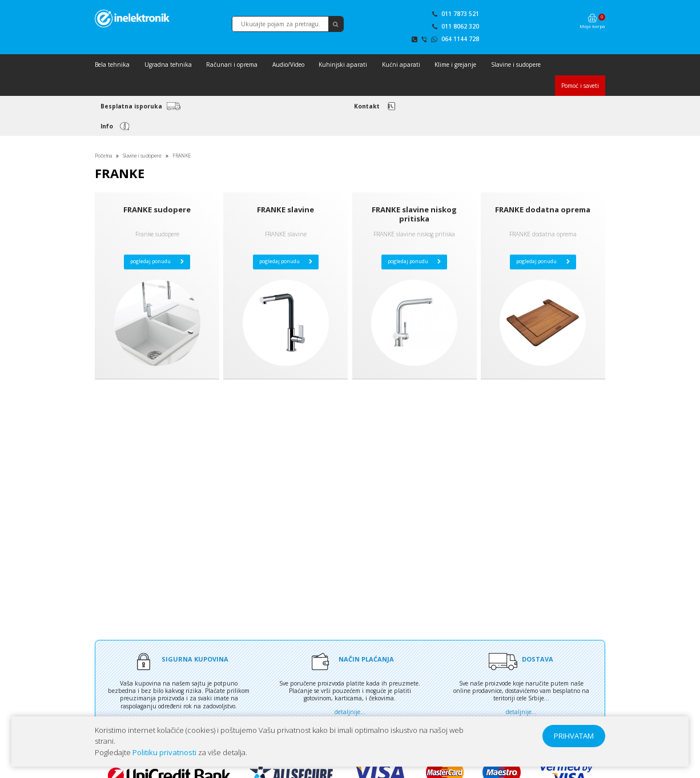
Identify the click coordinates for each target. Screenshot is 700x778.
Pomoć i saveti (580, 86)
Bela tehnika (112, 65)
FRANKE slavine (285, 210)
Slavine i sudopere (516, 65)
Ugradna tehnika (168, 65)
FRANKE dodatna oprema (543, 210)
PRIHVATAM (574, 736)
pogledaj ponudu (157, 261)
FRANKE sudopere (157, 210)
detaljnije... (350, 712)
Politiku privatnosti (164, 752)
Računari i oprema (232, 65)
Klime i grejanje (455, 65)
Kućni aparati (401, 65)
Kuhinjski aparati (343, 65)
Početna (103, 156)
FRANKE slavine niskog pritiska (414, 214)
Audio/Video (288, 65)
